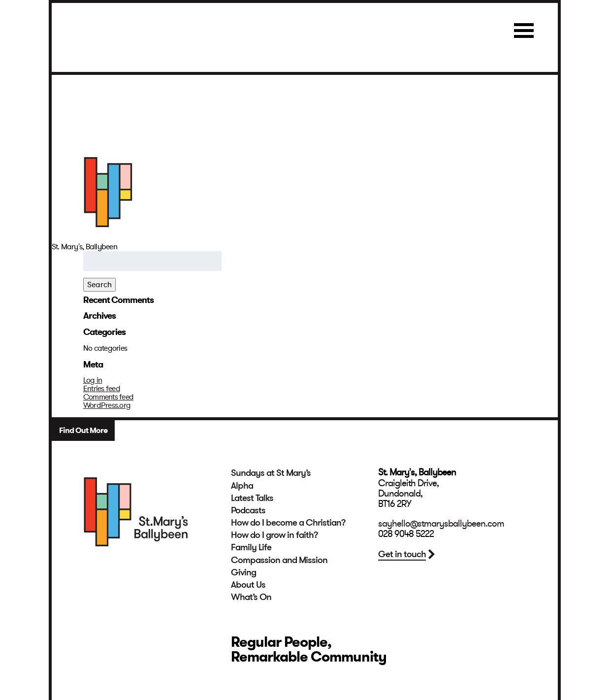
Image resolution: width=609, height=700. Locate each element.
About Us (248, 585)
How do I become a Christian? (288, 523)
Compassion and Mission (279, 560)
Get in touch (402, 554)
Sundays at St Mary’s (271, 473)
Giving (243, 572)
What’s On (251, 597)
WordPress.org (107, 405)
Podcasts (248, 510)
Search (99, 285)
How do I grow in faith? (274, 535)
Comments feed (108, 397)
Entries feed (102, 389)
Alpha (242, 486)
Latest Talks (252, 498)
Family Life (251, 547)
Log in (93, 380)
